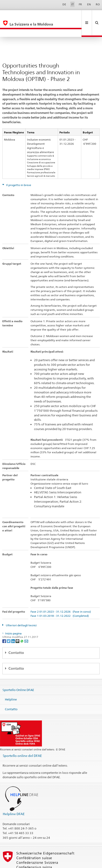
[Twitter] (9, 625)
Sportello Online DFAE (18, 674)
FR (80, 4)
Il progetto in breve (18, 169)
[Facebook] (5, 625)
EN (89, 4)
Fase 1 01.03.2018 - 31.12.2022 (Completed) (60, 600)
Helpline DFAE (14, 798)
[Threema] (18, 625)
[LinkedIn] (13, 625)
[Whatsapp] (22, 625)
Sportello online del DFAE (22, 740)
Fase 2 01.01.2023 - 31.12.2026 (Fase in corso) (61, 596)
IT (73, 4)
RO (98, 4)
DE (64, 4)
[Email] (26, 625)
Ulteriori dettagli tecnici (21, 610)
